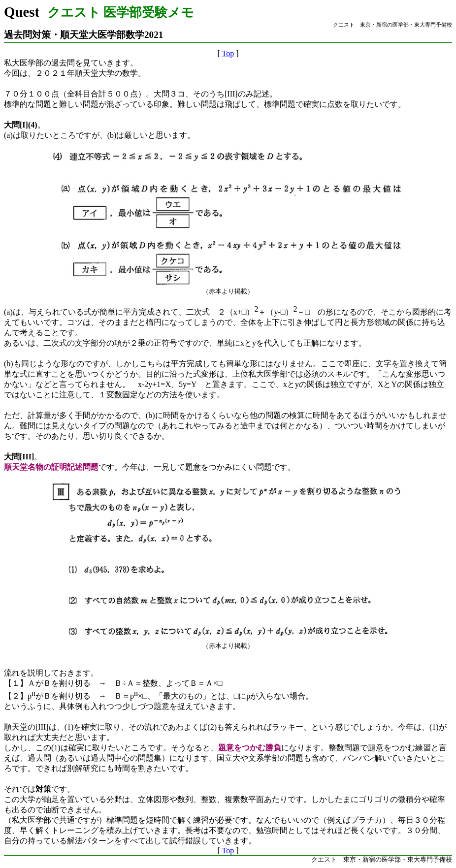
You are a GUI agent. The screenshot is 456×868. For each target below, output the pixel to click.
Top (228, 53)
